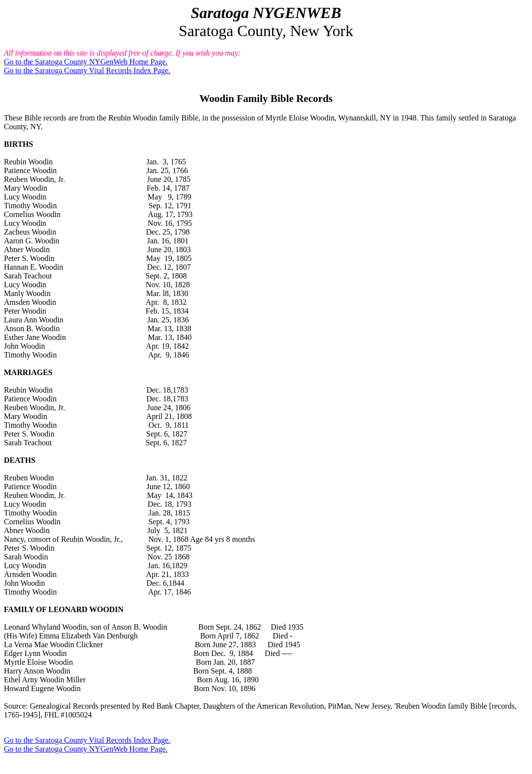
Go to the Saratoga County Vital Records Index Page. (87, 70)
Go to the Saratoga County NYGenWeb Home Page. (86, 62)
